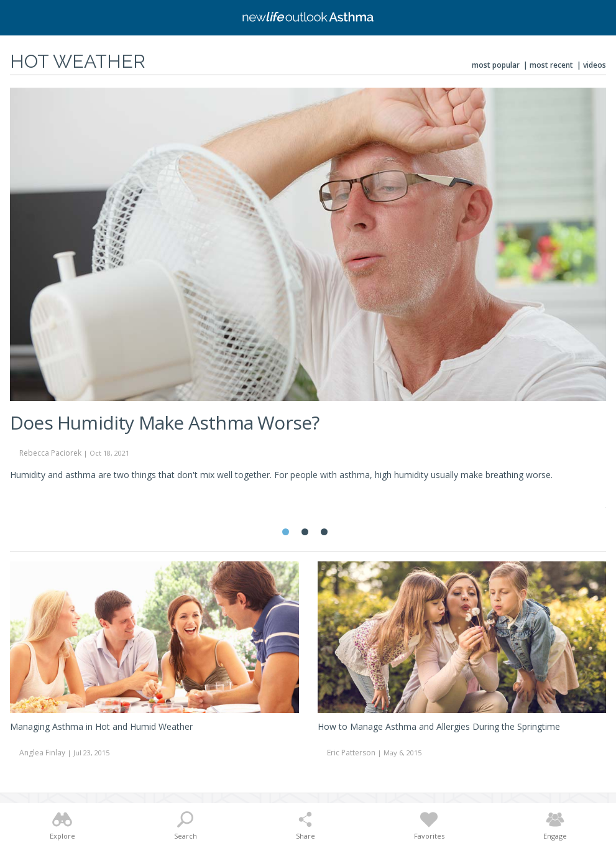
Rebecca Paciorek (50, 453)
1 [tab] (286, 532)
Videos (595, 65)
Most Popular (496, 65)
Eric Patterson (351, 753)
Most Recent (551, 65)
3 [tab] (324, 532)
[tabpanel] (308, 290)
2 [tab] (305, 532)
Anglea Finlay (42, 753)
